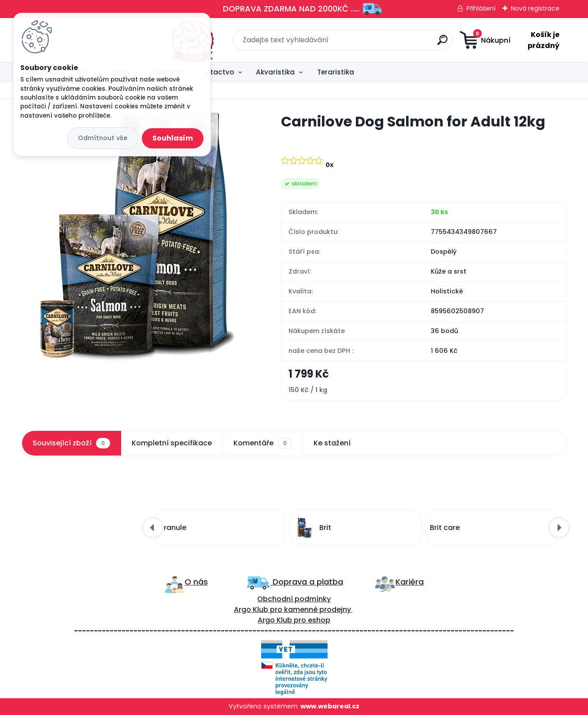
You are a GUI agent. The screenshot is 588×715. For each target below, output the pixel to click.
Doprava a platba (307, 582)
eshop (318, 621)
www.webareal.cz (330, 707)
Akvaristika (275, 72)
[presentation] (153, 528)
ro (279, 610)
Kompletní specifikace (172, 443)
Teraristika (336, 72)
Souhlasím (173, 138)
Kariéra (410, 582)
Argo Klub (251, 610)
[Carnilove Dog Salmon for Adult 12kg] (137, 237)
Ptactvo (220, 72)
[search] (381, 43)
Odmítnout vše (103, 138)
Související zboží (71, 443)
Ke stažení (332, 443)
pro (300, 621)
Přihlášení (481, 8)
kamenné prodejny (317, 610)
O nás (196, 582)
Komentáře (263, 443)
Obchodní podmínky (294, 599)
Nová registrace (535, 8)
